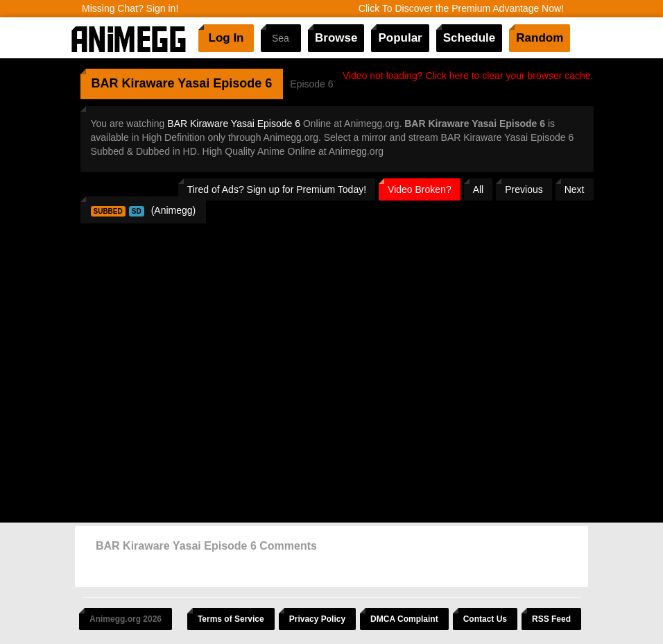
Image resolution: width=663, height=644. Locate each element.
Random (540, 38)
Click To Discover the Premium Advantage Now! (461, 8)
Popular (400, 38)
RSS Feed (551, 619)
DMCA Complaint (404, 619)
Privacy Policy (317, 619)
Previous (524, 189)
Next (575, 189)
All (479, 189)
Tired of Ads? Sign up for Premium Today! (277, 189)
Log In (226, 38)
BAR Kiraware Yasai (151, 83)
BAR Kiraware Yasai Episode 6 (234, 124)
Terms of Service (231, 619)
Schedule (470, 38)
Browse (336, 38)
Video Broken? (420, 189)
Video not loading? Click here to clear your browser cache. (468, 76)
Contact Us (485, 619)
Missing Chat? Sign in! (130, 8)
